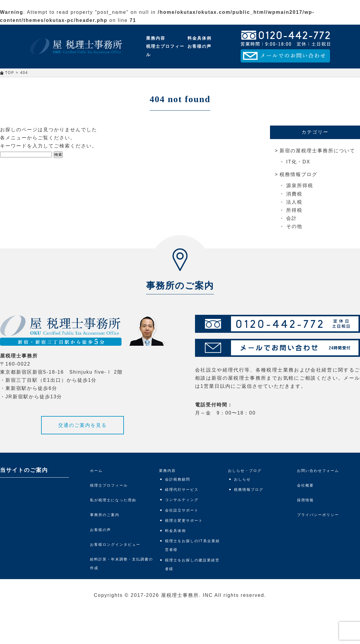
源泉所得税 (300, 185)
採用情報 (305, 500)
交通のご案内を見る (82, 425)
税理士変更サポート (184, 521)
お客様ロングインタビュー (115, 545)
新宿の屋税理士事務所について (317, 151)
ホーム (96, 471)
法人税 (294, 202)
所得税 (294, 210)
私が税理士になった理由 (113, 500)
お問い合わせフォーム (318, 471)
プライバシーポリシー (318, 515)
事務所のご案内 (105, 515)
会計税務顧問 (178, 479)
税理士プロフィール (165, 50)
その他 (294, 226)
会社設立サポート (182, 510)
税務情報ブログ (298, 174)
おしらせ (242, 479)
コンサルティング (182, 500)
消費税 (294, 194)
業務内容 (156, 38)
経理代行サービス (182, 490)
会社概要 (305, 485)
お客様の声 (199, 46)
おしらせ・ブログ (245, 471)
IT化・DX (298, 162)
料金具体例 (199, 38)
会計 (292, 218)
